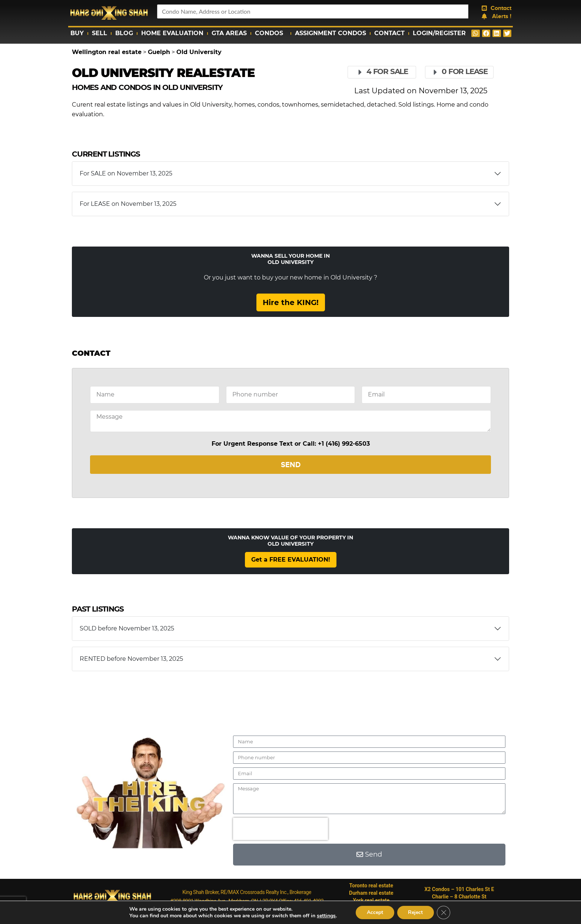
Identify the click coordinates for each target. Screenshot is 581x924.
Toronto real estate (371, 885)
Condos (271, 33)
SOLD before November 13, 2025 (127, 628)
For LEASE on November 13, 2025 (128, 204)
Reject (416, 912)
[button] (476, 33)
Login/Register (439, 33)
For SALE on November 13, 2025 (126, 173)
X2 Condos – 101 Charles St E (459, 889)
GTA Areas (229, 33)
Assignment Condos (331, 33)
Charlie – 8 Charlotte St (459, 897)
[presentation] (280, 829)
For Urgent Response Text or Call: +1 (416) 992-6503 (291, 444)
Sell (99, 33)
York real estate (371, 900)
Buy (77, 33)
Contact (389, 33)
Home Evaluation (172, 33)
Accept (375, 912)
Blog (124, 33)
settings (326, 916)
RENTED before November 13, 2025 (131, 659)
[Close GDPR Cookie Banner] (444, 913)
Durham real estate (371, 893)
